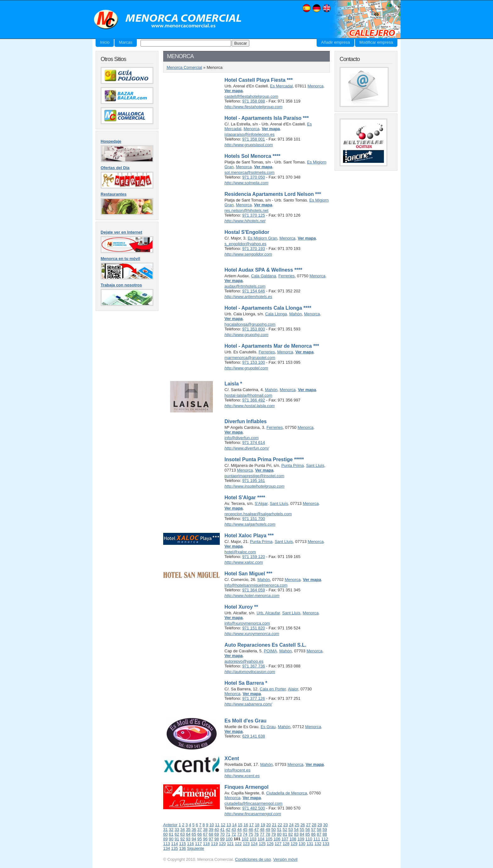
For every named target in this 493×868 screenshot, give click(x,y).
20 (269, 825)
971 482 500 (253, 808)
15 (240, 825)
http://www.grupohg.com (246, 335)
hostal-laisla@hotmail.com (248, 395)
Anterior (170, 825)
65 (194, 834)
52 (285, 829)
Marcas (126, 42)
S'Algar (261, 503)
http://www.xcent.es (242, 776)
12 (223, 825)
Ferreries (286, 276)
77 (262, 834)
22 (280, 825)
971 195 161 (253, 481)
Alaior (293, 689)
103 (253, 839)
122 (238, 844)
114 (174, 844)
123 (246, 844)
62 (177, 834)
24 (291, 825)
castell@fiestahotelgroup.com (251, 96)
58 (319, 829)
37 (200, 829)
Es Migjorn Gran (263, 238)
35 (188, 829)
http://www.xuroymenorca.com (252, 634)
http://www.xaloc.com (244, 562)
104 (261, 839)
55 (302, 829)
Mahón (296, 314)
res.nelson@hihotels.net (246, 210)
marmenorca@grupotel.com (250, 358)
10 (212, 825)
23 (285, 825)
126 (270, 844)
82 (291, 834)
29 (320, 825)
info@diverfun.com (242, 438)
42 (228, 829)
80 (279, 834)
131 (310, 844)
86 (313, 834)
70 (222, 834)
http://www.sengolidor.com (248, 254)
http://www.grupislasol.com (249, 145)
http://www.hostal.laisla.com (250, 406)
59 (325, 829)
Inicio (105, 42)
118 (207, 844)
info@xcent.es (238, 770)
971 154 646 (253, 291)
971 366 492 (253, 400)
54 (296, 829)
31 (165, 829)
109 (301, 839)
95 (200, 839)
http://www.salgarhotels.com (250, 524)
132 (318, 844)
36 (194, 829)
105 (269, 839)
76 (257, 834)
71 (228, 834)
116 (191, 844)
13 (229, 825)
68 (211, 834)
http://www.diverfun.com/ (247, 448)
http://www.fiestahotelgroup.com (253, 107)
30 (325, 825)
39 (211, 829)
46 (251, 829)
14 (234, 825)
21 (274, 825)
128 (286, 844)
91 (177, 839)
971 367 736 (253, 666)
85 (307, 834)
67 (205, 834)
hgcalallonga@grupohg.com (250, 324)
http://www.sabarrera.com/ (248, 704)
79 (274, 834)
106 (277, 839)
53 (291, 829)
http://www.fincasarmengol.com (253, 814)
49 (268, 829)
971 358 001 (253, 139)
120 (222, 844)
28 (314, 825)
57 (313, 829)
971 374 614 (253, 442)
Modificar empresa (376, 42)
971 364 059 (253, 590)
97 (211, 839)
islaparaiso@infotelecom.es (249, 134)
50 (274, 829)
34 (182, 829)
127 (278, 844)
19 (263, 825)
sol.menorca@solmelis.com (249, 172)
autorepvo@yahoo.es (244, 661)
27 (308, 825)
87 (319, 834)
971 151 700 (253, 519)
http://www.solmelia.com (246, 183)
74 (245, 834)
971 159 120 (253, 557)
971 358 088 (253, 101)
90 (171, 839)
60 (165, 834)
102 (245, 839)
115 (183, 844)
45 (245, 829)
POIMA (270, 651)
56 (307, 829)
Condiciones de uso (253, 859)
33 (177, 829)
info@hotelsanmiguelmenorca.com (256, 585)
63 (182, 834)
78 (268, 834)
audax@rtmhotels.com (245, 286)
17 (252, 825)
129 (294, 844)
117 (198, 844)
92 (182, 839)
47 (257, 829)
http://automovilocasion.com (250, 672)
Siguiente (196, 848)
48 (262, 829)
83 (296, 834)
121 (230, 844)
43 (234, 829)
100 (229, 839)
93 (188, 839)
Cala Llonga (276, 314)
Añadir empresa (335, 42)
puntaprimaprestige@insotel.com (254, 476)
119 (214, 844)
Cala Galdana (264, 276)
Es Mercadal (281, 86)
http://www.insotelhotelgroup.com (255, 486)
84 (302, 834)
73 (239, 834)
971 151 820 (253, 628)
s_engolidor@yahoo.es (245, 244)
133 (326, 844)
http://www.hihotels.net (245, 221)
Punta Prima (293, 465)
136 (183, 848)
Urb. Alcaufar (268, 613)
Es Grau (268, 727)
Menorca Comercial (168, 20)
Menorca (316, 86)
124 (254, 844)
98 (217, 839)
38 (205, 829)
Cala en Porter (273, 689)
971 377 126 (253, 698)
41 (222, 829)
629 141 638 (253, 736)
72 (234, 834)
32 (171, 829)
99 (222, 839)
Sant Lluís (315, 465)
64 (188, 834)
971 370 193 (253, 249)
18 (257, 825)
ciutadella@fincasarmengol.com (253, 803)
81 (285, 834)
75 (251, 834)
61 (171, 834)
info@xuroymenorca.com (247, 623)
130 (302, 844)
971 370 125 (253, 215)
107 (285, 839)
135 (174, 848)
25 (297, 825)
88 (325, 834)
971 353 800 (253, 329)
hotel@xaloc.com (240, 552)
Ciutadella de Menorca (286, 793)
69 (217, 834)
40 (217, 829)
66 (200, 834)
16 (246, 825)
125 (262, 844)
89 (165, 839)
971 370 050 (253, 177)
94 (194, 839)
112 (325, 839)
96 (205, 839)
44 (239, 829)
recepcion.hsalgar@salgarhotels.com (258, 514)
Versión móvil (285, 859)
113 (167, 844)
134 (167, 848)
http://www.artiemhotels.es (248, 297)
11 (217, 825)
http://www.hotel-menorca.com (252, 596)
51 (279, 829)
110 (309, 839)
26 (302, 825)
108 (293, 839)
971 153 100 (253, 362)
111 (317, 839)
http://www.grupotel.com (246, 368)
